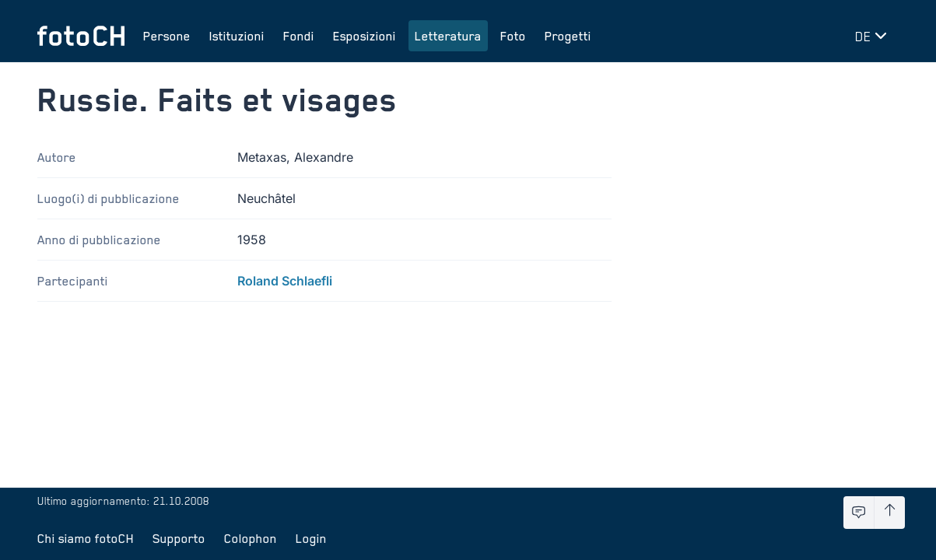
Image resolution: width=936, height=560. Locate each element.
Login (311, 538)
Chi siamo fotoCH (86, 538)
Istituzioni (237, 36)
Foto (513, 36)
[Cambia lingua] (874, 36)
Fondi (299, 36)
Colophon (251, 538)
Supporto (179, 538)
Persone (167, 36)
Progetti (568, 36)
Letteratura (448, 36)
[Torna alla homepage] (81, 36)
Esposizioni (365, 36)
